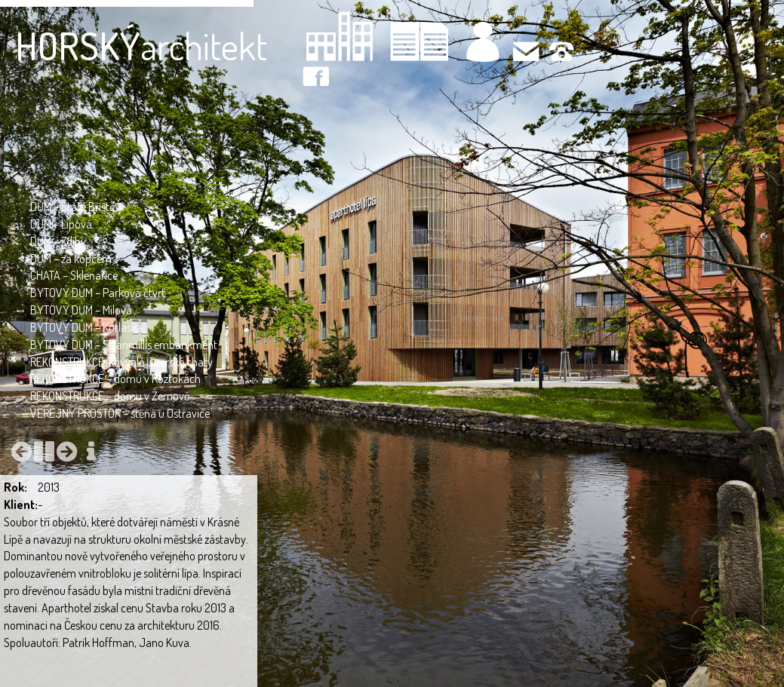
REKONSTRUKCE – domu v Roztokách (115, 379)
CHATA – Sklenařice (74, 275)
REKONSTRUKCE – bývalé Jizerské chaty (121, 362)
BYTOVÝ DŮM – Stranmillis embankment (124, 345)
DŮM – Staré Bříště (72, 207)
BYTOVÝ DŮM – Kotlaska (86, 327)
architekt (141, 46)
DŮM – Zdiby (58, 241)
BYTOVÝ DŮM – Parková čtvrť (98, 293)
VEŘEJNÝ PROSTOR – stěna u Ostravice (120, 413)
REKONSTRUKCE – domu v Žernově (110, 396)
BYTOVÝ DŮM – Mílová (81, 310)
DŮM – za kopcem (71, 259)
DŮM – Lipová (61, 224)
